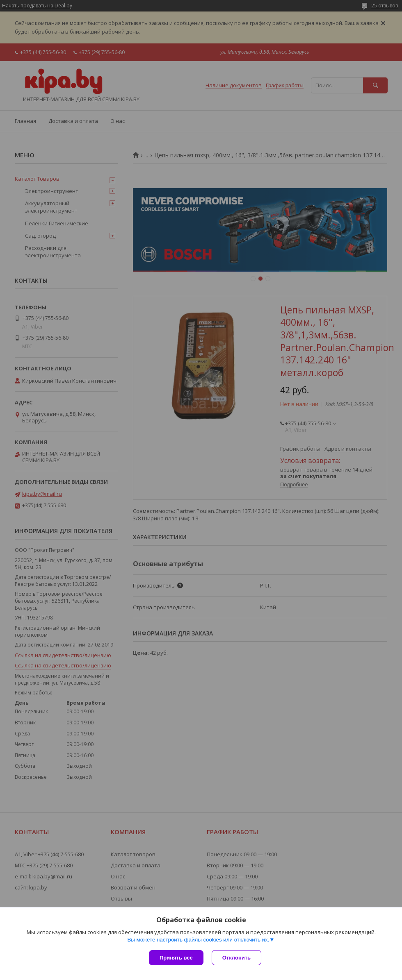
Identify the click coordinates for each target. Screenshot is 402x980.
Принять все (176, 958)
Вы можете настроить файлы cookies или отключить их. (198, 940)
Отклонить (236, 958)
